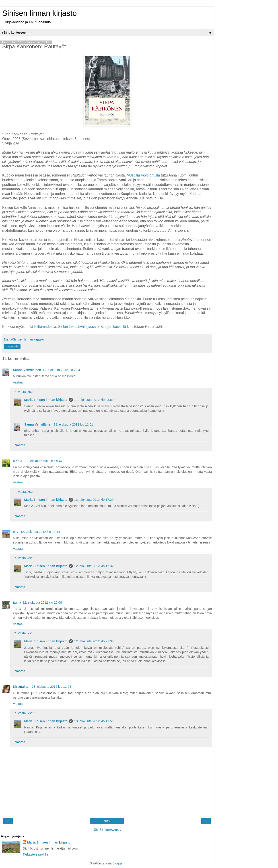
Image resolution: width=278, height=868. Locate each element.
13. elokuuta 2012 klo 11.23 (51, 687)
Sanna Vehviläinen (27, 370)
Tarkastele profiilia (36, 854)
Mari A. (18, 461)
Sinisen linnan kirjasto (39, 13)
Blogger (118, 863)
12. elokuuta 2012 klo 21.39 (94, 641)
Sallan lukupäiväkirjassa (77, 327)
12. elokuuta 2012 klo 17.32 (94, 566)
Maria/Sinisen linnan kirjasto (46, 400)
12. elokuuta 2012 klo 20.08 (42, 602)
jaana (17, 602)
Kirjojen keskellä (113, 327)
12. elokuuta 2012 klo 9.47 (44, 461)
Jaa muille (12, 347)
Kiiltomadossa (45, 327)
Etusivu (107, 821)
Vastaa (18, 382)
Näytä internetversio (107, 829)
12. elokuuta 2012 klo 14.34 (40, 532)
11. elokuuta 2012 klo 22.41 (62, 370)
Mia (16, 532)
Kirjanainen (22, 687)
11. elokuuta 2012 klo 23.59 (94, 400)
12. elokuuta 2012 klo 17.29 (94, 500)
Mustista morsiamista (143, 175)
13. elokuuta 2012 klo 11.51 (73, 424)
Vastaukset (26, 392)
